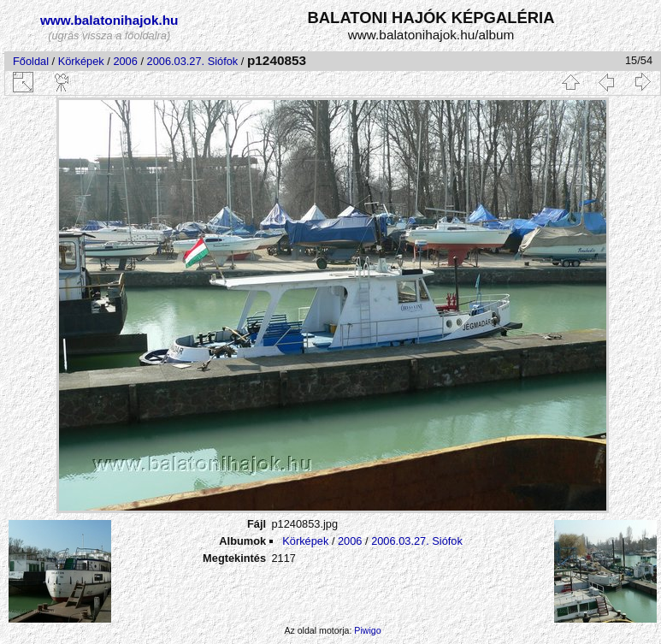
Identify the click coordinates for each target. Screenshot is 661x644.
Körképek (81, 61)
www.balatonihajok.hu (109, 20)
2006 (125, 61)
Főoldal (31, 61)
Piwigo (367, 630)
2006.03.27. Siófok (193, 61)
